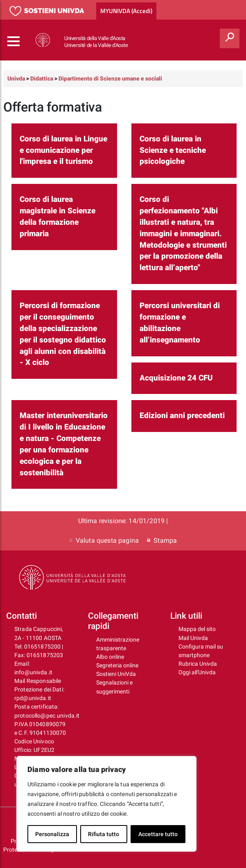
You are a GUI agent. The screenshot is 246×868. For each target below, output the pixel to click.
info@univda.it (33, 672)
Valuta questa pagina (104, 540)
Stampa (162, 540)
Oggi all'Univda (197, 672)
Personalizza (52, 834)
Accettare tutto (158, 834)
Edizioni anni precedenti (182, 416)
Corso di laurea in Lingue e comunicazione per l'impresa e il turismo (63, 150)
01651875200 (43, 647)
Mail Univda (193, 638)
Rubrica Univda (198, 664)
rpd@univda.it (33, 698)
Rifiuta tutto (104, 834)
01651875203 (45, 655)
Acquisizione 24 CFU (176, 378)
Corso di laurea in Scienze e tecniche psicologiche (173, 150)
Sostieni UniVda (116, 674)
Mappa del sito (197, 629)
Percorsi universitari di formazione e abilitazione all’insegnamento (180, 323)
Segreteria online (117, 665)
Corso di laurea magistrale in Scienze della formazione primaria (58, 217)
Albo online (110, 657)
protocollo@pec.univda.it (47, 716)
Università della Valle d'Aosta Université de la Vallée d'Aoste (96, 42)
